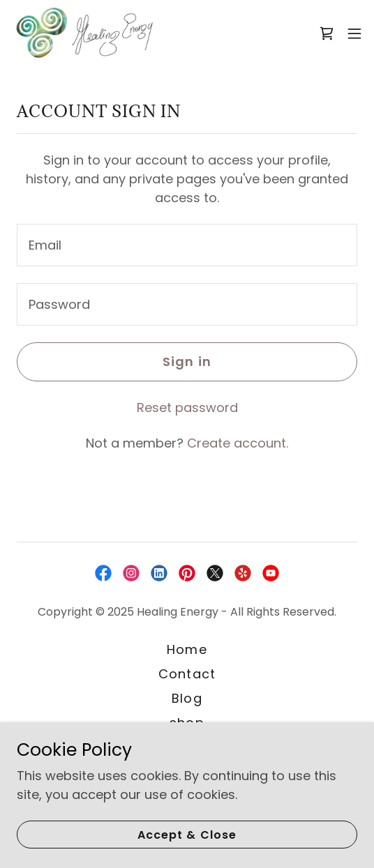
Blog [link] (187, 698)
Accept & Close (187, 835)
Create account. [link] (238, 443)
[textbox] (187, 245)
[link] (84, 33)
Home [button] (187, 649)
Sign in (187, 361)
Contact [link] (187, 674)
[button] (354, 33)
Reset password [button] (187, 408)
